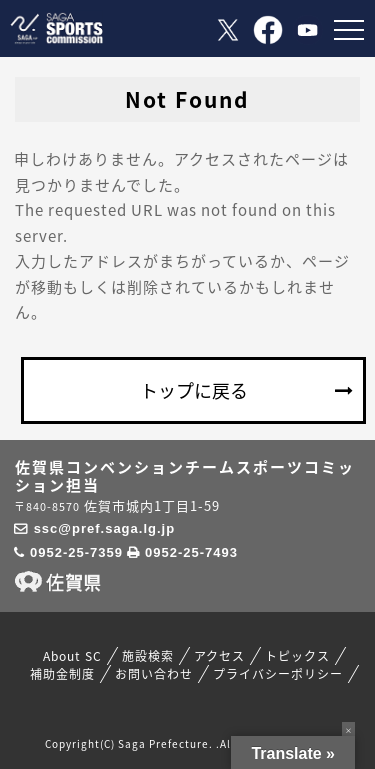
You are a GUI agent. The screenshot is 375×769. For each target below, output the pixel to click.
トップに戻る (194, 390)
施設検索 (148, 656)
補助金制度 (62, 674)
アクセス (219, 656)
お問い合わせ (154, 674)
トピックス (297, 656)
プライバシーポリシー (278, 674)
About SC (72, 656)
